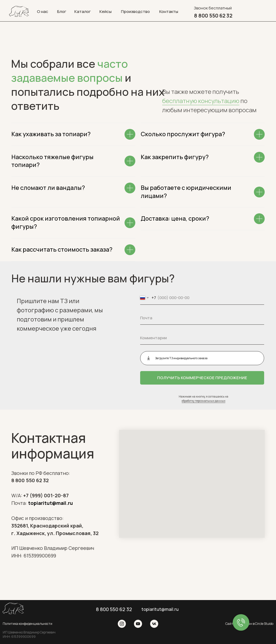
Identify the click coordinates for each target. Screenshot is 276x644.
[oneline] (202, 338)
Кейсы (106, 11)
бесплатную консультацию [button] (201, 101)
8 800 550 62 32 (30, 480)
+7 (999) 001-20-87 (46, 495)
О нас (43, 11)
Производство (135, 11)
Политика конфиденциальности (27, 624)
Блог (62, 11)
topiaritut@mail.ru (50, 503)
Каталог (83, 11)
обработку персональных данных (203, 401)
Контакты (169, 11)
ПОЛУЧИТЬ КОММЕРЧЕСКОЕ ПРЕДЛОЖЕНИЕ (202, 378)
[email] (202, 318)
